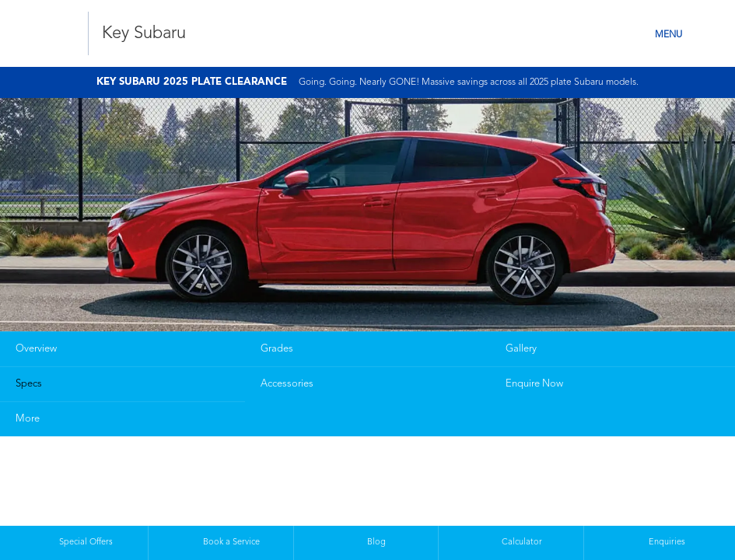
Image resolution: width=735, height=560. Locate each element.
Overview (36, 349)
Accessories (287, 384)
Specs (29, 384)
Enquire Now (534, 384)
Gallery (521, 349)
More (28, 419)
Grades (277, 349)
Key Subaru (144, 33)
